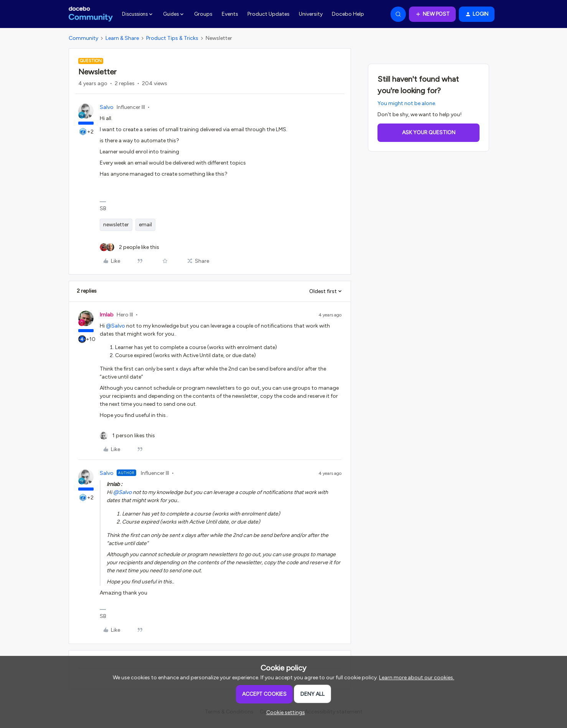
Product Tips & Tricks (172, 38)
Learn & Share (122, 38)
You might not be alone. (407, 103)
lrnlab (107, 315)
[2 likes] (129, 247)
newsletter (116, 225)
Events (230, 14)
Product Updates (269, 14)
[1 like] (127, 436)
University (311, 14)
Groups (203, 14)
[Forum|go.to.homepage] (91, 14)
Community (83, 38)
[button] (432, 14)
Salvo (107, 107)
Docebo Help (348, 14)
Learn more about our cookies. (417, 678)
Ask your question (429, 133)
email (145, 225)
